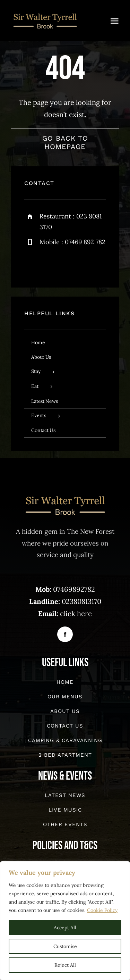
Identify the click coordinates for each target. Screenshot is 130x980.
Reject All (65, 965)
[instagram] (70, 264)
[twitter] (51, 264)
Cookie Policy (102, 910)
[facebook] (32, 264)
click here (76, 614)
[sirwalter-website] (45, 14)
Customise (65, 946)
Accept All (65, 928)
